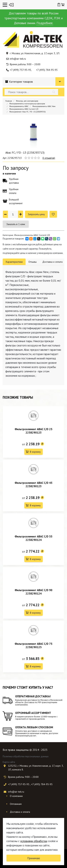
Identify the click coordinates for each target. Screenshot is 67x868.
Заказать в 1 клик (16, 224)
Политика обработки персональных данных (26, 756)
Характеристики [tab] (14, 262)
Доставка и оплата (20, 812)
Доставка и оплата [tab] (52, 262)
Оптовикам (16, 804)
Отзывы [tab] (33, 262)
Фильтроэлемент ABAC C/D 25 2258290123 (33, 431)
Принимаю (34, 858)
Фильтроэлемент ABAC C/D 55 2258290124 (33, 538)
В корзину (35, 452)
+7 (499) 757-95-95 (20, 70)
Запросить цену (36, 214)
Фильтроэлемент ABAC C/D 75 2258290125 (33, 645)
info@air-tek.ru (18, 59)
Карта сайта (9, 762)
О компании (16, 796)
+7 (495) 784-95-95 (47, 70)
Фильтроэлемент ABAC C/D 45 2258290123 (33, 485)
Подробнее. (45, 23)
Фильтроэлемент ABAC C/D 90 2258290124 (33, 592)
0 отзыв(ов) (49, 158)
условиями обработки (34, 841)
